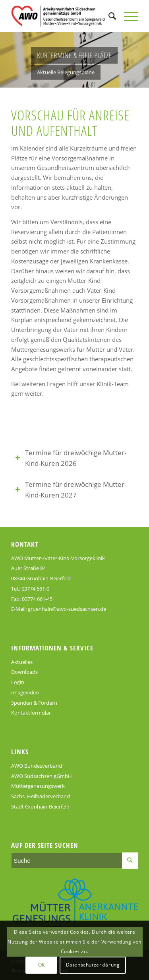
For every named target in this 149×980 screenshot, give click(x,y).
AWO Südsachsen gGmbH (42, 776)
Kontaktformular (31, 713)
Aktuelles (22, 662)
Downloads (24, 672)
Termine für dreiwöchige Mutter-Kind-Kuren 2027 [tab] (71, 490)
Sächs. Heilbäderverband (41, 796)
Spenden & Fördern (34, 703)
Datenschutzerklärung (93, 965)
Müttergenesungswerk (38, 786)
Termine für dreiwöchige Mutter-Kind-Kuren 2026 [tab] (71, 458)
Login (18, 682)
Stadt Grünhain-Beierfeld (40, 806)
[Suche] (108, 16)
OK (42, 965)
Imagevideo (25, 692)
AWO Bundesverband (37, 766)
